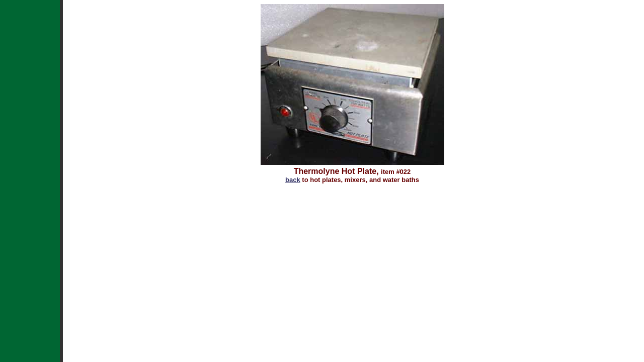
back (293, 180)
